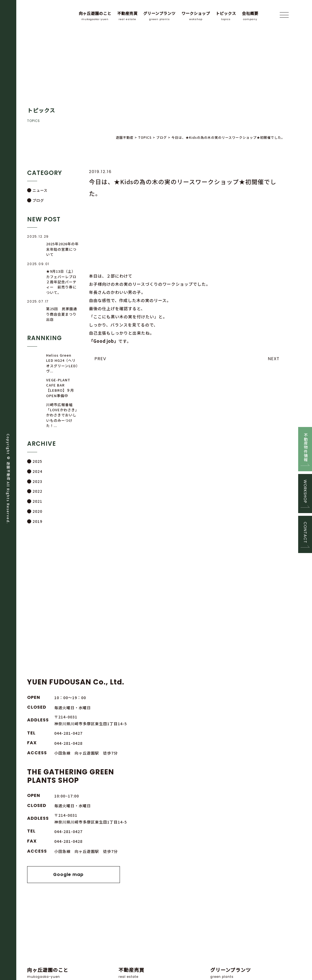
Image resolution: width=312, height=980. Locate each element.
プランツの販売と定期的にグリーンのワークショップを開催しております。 (248, 826)
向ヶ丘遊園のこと (95, 16)
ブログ (38, 200)
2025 (37, 462)
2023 (37, 482)
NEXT (273, 359)
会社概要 (250, 16)
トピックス (226, 16)
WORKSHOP (305, 492)
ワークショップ (196, 16)
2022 (37, 491)
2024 (37, 472)
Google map (228, 748)
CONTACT (305, 538)
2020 (37, 511)
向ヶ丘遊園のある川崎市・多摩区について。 (65, 826)
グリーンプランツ (159, 16)
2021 (37, 502)
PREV (100, 359)
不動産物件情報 (305, 443)
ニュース (40, 190)
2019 (37, 521)
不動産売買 (127, 16)
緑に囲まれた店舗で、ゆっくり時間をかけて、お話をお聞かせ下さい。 (156, 826)
